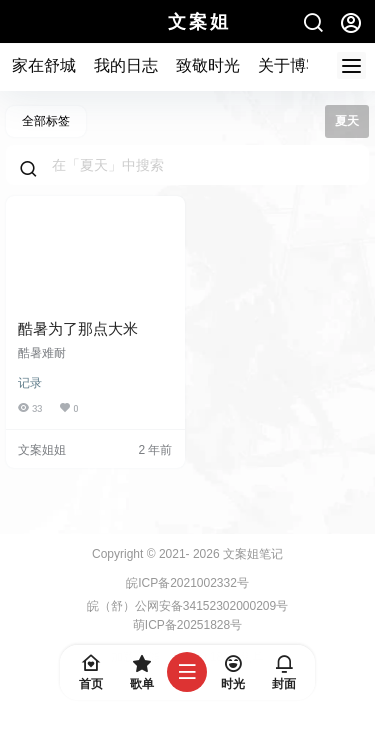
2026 (206, 554)
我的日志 (126, 65)
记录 (30, 383)
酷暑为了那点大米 (78, 328)
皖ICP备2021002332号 (187, 583)
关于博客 (290, 65)
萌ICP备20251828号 (187, 625)
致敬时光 (208, 65)
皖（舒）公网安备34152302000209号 (187, 606)
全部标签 (46, 121)
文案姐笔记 (251, 554)
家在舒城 (44, 65)
